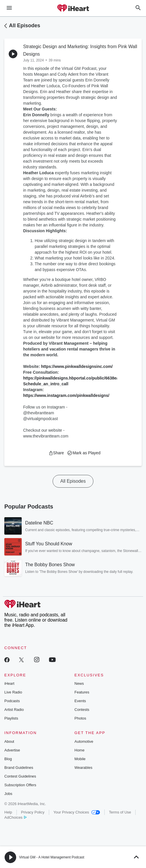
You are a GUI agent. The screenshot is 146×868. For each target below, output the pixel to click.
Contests (82, 710)
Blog (8, 759)
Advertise (12, 750)
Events (80, 701)
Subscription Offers (20, 785)
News (79, 683)
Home (80, 750)
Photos (80, 718)
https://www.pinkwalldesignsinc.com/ (77, 366)
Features (82, 692)
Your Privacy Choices (77, 812)
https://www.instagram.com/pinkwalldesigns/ (66, 395)
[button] (56, 453)
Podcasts (12, 701)
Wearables (84, 768)
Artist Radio (14, 710)
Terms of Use (120, 812)
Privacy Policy (33, 812)
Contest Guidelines (20, 776)
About (9, 741)
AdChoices (15, 817)
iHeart (9, 683)
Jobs (8, 794)
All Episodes (25, 26)
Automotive (84, 741)
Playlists (11, 718)
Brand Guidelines (19, 768)
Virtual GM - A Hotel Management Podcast (52, 857)
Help (8, 812)
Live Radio (13, 692)
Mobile (80, 759)
